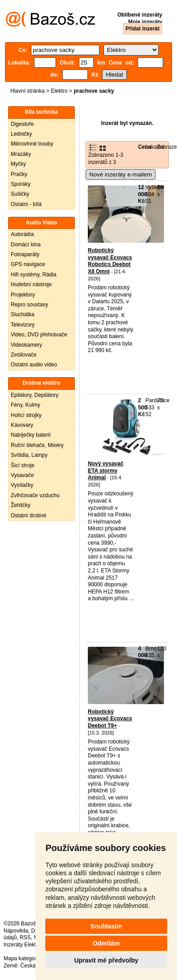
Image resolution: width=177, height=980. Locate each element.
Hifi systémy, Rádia (34, 275)
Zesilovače (24, 355)
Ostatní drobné (28, 516)
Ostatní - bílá (26, 204)
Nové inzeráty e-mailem (121, 174)
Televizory (23, 325)
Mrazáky (21, 154)
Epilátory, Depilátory (35, 395)
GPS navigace (28, 264)
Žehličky (21, 505)
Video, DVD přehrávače (39, 335)
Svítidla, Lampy (29, 455)
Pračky (19, 174)
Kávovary (22, 425)
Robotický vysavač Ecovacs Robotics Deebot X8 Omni (110, 261)
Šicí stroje (23, 465)
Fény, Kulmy (26, 405)
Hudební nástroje (31, 284)
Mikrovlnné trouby (32, 144)
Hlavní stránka (28, 91)
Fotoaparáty (25, 254)
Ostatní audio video (34, 365)
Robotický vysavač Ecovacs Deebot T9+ (110, 719)
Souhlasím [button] (106, 926)
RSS (25, 937)
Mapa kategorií (21, 959)
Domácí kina (26, 245)
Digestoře (22, 124)
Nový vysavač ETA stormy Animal (106, 471)
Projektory (23, 295)
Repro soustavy (29, 305)
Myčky (18, 164)
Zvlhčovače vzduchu (35, 495)
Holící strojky (26, 415)
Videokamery (26, 345)
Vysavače (22, 475)
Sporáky (21, 184)
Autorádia (22, 234)
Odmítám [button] (106, 943)
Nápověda (16, 931)
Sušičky (20, 194)
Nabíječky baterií (31, 435)
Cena (145, 147)
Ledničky (21, 134)
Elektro (59, 91)
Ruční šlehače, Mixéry (37, 445)
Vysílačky (22, 485)
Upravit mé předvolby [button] (106, 960)
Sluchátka (23, 314)
